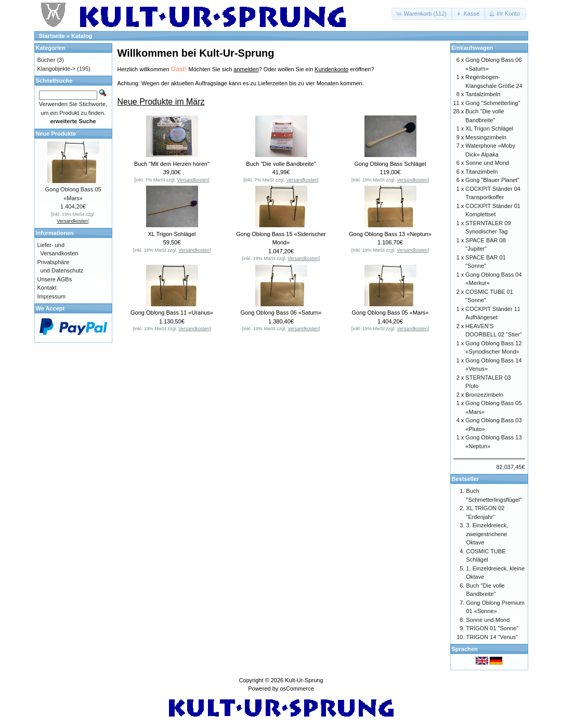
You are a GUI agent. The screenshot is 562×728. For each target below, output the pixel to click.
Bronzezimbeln (484, 395)
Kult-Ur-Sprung (304, 680)
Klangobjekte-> (57, 69)
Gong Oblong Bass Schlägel (390, 164)
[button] (422, 14)
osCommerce (297, 688)
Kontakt (47, 288)
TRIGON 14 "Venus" (492, 637)
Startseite (52, 36)
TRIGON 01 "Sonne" (493, 628)
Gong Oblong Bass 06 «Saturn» (281, 313)
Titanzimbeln (481, 172)
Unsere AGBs (55, 279)
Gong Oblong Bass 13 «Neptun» (390, 234)
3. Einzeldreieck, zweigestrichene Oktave (487, 534)
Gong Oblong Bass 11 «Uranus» (172, 313)
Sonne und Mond (487, 163)
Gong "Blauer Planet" (492, 180)
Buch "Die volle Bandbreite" (281, 164)
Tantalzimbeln (483, 94)
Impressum (51, 296)
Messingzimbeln (486, 137)
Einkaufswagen (473, 48)
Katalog (82, 36)
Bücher (47, 60)
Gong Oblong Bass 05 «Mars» (390, 313)
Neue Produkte (56, 134)
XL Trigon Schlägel (172, 234)
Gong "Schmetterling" (493, 103)
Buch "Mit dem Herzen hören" (172, 164)
